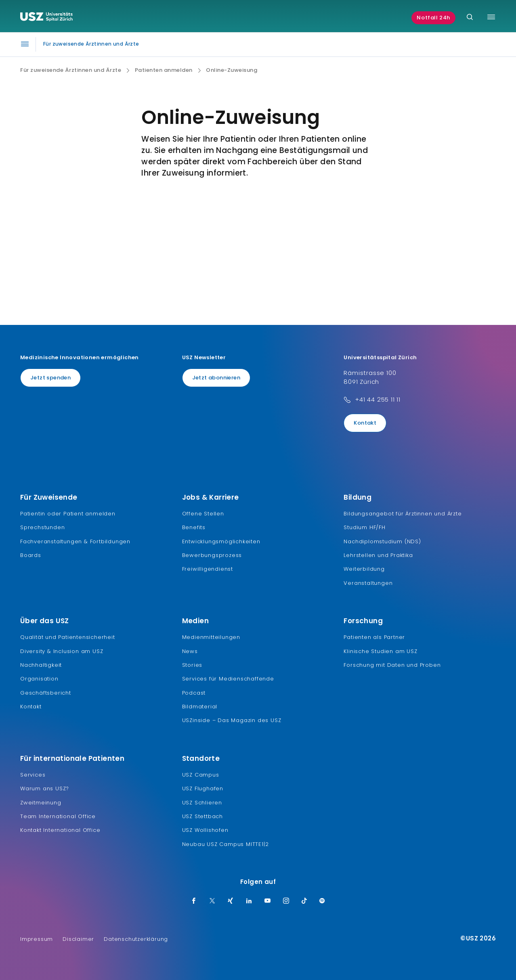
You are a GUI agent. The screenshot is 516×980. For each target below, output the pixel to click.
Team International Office (58, 816)
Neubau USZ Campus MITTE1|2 (225, 844)
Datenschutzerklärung (136, 939)
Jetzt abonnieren (216, 378)
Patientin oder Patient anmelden (68, 514)
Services (33, 775)
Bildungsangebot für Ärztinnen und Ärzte (403, 514)
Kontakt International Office (60, 830)
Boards (31, 555)
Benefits (194, 527)
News (190, 651)
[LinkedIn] (249, 901)
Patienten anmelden (164, 70)
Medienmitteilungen (211, 637)
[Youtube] (268, 901)
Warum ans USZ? (45, 788)
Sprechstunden (42, 527)
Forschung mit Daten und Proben (392, 665)
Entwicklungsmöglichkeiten (221, 541)
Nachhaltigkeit (41, 665)
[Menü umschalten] (491, 17)
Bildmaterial (200, 707)
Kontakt (365, 423)
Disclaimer (78, 939)
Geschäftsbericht (46, 693)
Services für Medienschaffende (228, 679)
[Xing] (231, 901)
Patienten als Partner (374, 637)
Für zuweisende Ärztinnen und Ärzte (71, 70)
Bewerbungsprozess (212, 555)
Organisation (39, 679)
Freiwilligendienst (208, 569)
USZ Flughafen (203, 788)
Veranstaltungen (368, 583)
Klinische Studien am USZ (380, 651)
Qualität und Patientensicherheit (68, 637)
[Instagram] (286, 901)
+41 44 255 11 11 (378, 399)
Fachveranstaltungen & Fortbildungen (75, 541)
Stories (192, 665)
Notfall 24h (433, 18)
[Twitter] (212, 901)
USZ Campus (201, 775)
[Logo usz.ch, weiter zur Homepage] (46, 18)
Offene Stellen (203, 514)
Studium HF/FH (364, 527)
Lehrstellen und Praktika (378, 555)
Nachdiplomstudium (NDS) (382, 541)
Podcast (194, 693)
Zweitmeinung (41, 803)
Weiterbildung (364, 569)
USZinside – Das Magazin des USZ (232, 720)
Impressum (37, 939)
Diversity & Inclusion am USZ (62, 651)
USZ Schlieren (202, 803)
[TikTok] (304, 901)
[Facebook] (194, 901)
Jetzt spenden (50, 378)
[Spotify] (322, 901)
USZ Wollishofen (205, 830)
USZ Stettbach (202, 816)
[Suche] (470, 18)
